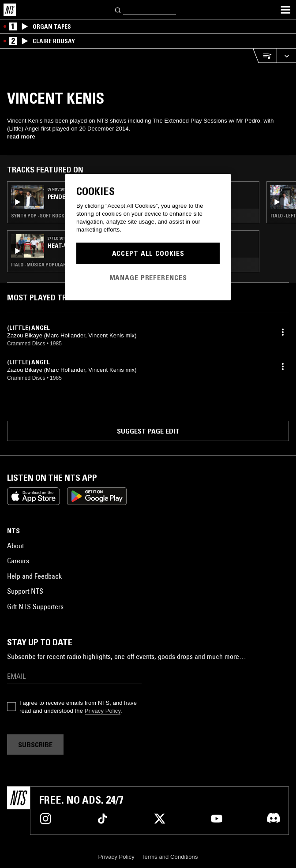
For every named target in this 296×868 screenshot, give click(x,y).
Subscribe (35, 745)
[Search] (118, 9)
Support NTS (25, 591)
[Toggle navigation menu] (285, 10)
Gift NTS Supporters (35, 606)
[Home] (10, 10)
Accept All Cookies (148, 253)
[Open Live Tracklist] (265, 56)
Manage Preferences (148, 277)
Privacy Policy (103, 711)
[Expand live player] (286, 56)
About (15, 546)
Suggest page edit (148, 431)
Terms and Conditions (170, 857)
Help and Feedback (34, 576)
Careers (18, 561)
